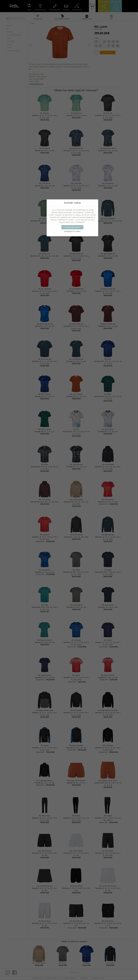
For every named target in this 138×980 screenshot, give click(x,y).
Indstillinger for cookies (72, 232)
